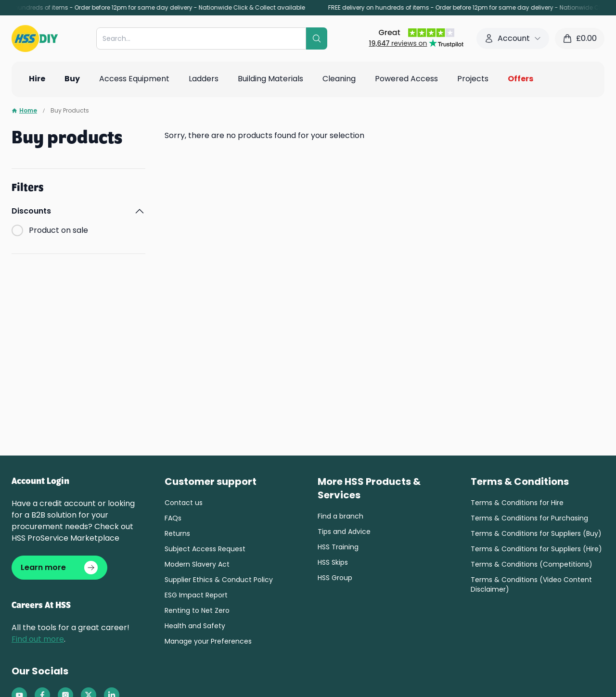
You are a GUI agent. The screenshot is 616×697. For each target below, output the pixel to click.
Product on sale (58, 230)
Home (24, 111)
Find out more (38, 641)
